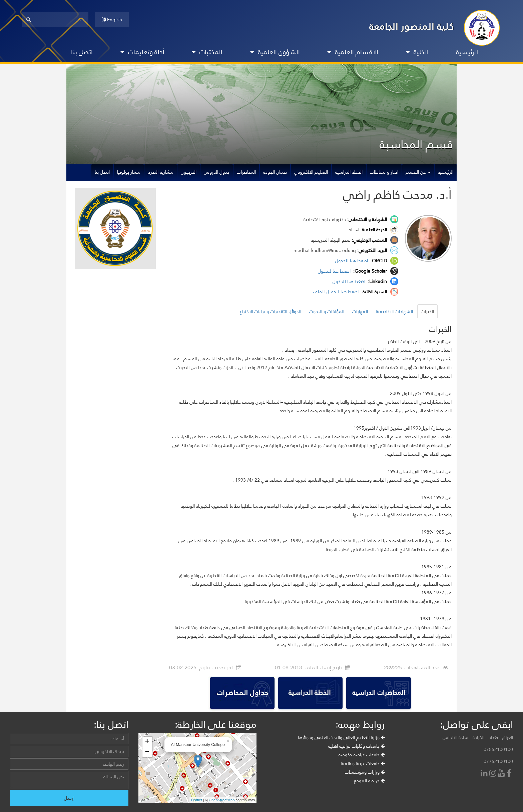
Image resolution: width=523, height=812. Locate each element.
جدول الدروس (217, 172)
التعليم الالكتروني (311, 172)
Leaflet (197, 800)
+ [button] (147, 742)
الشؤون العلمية (275, 52)
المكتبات (207, 52)
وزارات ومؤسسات (365, 772)
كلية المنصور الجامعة (412, 26)
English (112, 20)
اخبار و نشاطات (384, 172)
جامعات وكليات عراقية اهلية (357, 746)
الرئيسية (467, 52)
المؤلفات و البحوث (327, 311)
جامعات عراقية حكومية (362, 755)
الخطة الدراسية (349, 172)
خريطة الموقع (369, 781)
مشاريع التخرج (161, 172)
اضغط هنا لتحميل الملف (337, 292)
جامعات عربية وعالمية (363, 763)
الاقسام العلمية (353, 52)
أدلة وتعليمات (142, 52)
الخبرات (427, 311)
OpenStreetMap (222, 800)
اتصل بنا (82, 52)
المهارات (360, 311)
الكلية (417, 52)
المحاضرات (246, 172)
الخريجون (189, 172)
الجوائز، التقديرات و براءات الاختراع (271, 311)
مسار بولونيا (129, 172)
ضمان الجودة (275, 172)
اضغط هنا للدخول (352, 261)
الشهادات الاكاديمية (394, 311)
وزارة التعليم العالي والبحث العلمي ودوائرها (341, 737)
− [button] (147, 752)
